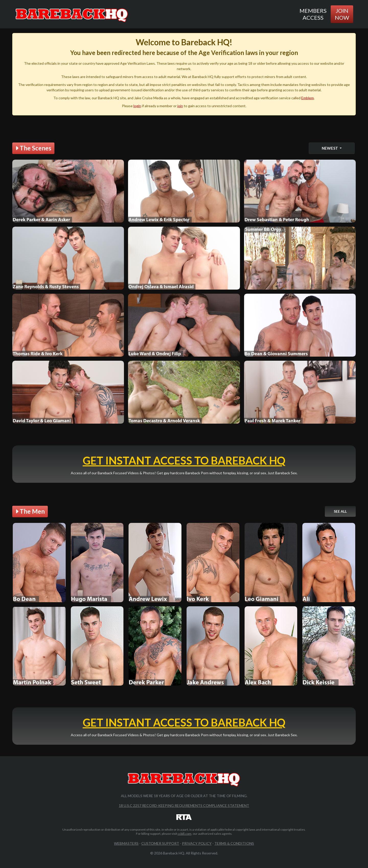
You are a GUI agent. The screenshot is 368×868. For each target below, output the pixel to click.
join (180, 106)
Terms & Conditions (234, 843)
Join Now (342, 14)
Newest (330, 148)
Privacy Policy (197, 843)
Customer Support (160, 843)
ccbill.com (185, 834)
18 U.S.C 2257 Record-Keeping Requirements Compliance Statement (184, 805)
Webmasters (126, 843)
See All (340, 511)
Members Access (313, 14)
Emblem (308, 98)
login (137, 106)
